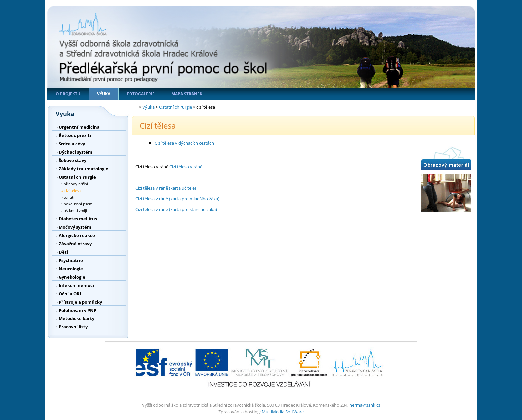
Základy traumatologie (83, 169)
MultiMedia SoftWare (283, 412)
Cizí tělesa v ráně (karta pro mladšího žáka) (177, 199)
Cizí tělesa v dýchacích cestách (184, 143)
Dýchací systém (75, 152)
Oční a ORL (70, 294)
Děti (63, 252)
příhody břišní (76, 184)
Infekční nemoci (76, 285)
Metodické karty (76, 318)
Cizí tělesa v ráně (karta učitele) (166, 188)
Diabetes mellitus (78, 219)
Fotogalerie (141, 94)
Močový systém (75, 227)
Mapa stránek (187, 94)
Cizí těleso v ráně (186, 167)
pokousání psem (78, 204)
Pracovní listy (73, 327)
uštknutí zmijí (75, 210)
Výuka (104, 94)
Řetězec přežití (75, 135)
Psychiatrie (71, 260)
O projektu (68, 94)
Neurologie (71, 269)
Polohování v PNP (77, 310)
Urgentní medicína (79, 127)
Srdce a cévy (72, 144)
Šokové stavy (72, 160)
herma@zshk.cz (365, 405)
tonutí (69, 197)
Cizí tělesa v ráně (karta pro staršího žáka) (176, 209)
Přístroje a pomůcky (80, 302)
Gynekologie (72, 277)
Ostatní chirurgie (77, 177)
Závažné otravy (75, 244)
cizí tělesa (72, 191)
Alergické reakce (77, 235)
